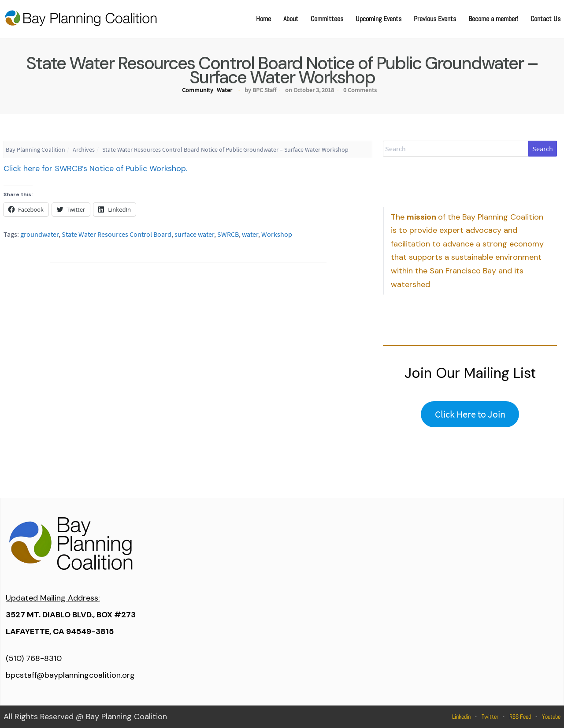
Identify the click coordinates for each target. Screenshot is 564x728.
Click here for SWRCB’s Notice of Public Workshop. (95, 168)
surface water (194, 234)
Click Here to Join (470, 414)
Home (263, 19)
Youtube (551, 717)
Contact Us (545, 19)
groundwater (39, 234)
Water (224, 90)
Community (198, 90)
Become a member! (493, 19)
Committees (327, 19)
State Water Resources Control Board (117, 234)
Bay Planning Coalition (35, 149)
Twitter (490, 717)
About (291, 19)
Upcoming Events (378, 19)
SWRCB (228, 234)
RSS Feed (520, 717)
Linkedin (461, 717)
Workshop (277, 234)
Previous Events (435, 19)
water (250, 234)
